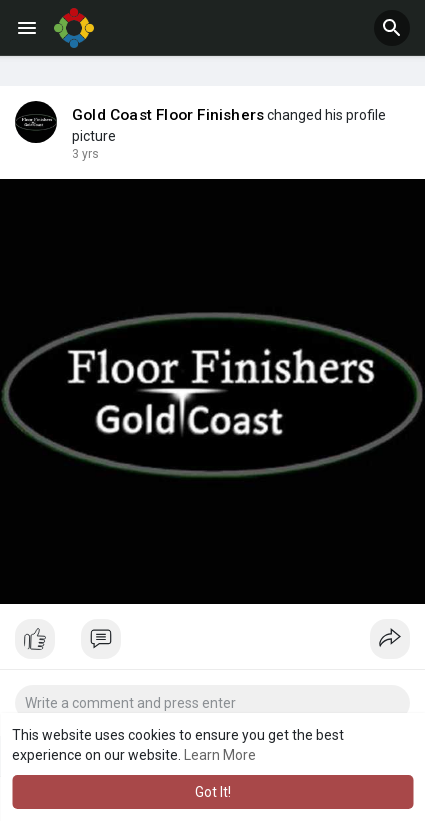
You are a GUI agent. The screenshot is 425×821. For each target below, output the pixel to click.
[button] (392, 28)
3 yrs (85, 154)
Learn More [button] (220, 755)
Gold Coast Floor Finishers (168, 115)
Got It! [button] (213, 792)
